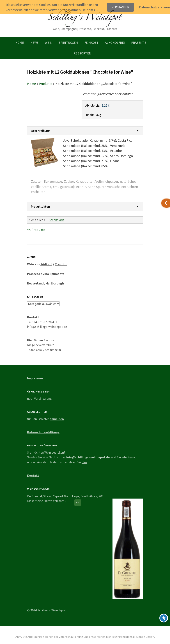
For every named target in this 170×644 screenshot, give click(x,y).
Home (20, 43)
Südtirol (46, 264)
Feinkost (91, 43)
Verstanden (120, 7)
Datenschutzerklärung (43, 432)
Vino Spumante (53, 274)
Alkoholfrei (115, 43)
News (34, 43)
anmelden (57, 419)
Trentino (61, 264)
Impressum (35, 378)
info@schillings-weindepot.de (47, 327)
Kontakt (33, 475)
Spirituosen (68, 43)
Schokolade (57, 220)
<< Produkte (36, 230)
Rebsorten (82, 53)
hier (84, 462)
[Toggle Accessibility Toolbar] (164, 618)
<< (78, 502)
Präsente (139, 43)
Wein (49, 43)
